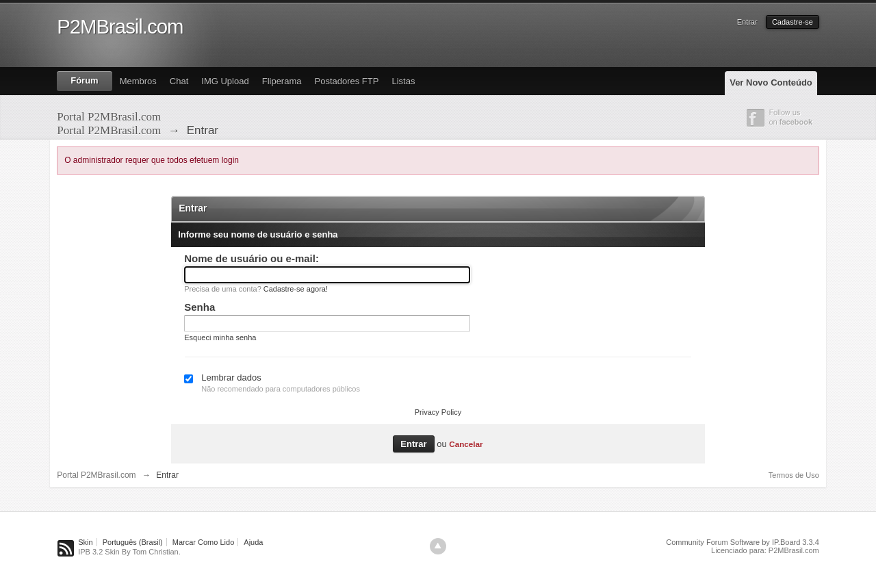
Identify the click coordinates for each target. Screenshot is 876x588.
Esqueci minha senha (220, 337)
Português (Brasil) (133, 542)
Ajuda (253, 542)
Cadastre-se (793, 22)
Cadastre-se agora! (296, 289)
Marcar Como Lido (203, 542)
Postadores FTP (346, 81)
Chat (179, 81)
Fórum (84, 80)
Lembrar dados (231, 378)
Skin (85, 542)
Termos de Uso (794, 475)
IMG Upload (225, 81)
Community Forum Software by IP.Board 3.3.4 (743, 542)
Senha (199, 307)
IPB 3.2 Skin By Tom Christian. (129, 552)
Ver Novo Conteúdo (771, 82)
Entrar (747, 22)
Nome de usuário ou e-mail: (252, 258)
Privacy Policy (438, 412)
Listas (403, 81)
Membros (138, 81)
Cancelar (466, 444)
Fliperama (282, 81)
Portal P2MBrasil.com (96, 475)
